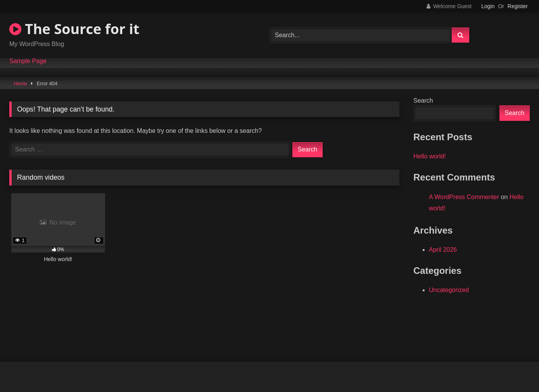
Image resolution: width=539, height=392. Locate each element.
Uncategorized (449, 290)
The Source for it (74, 29)
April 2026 (443, 250)
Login (488, 6)
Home (21, 83)
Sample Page (28, 61)
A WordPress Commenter (464, 197)
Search (423, 101)
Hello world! (430, 156)
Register (518, 6)
